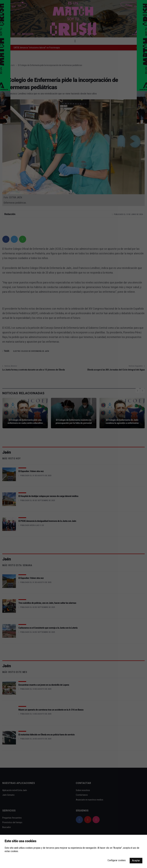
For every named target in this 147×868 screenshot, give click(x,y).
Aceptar (136, 861)
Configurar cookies (117, 860)
